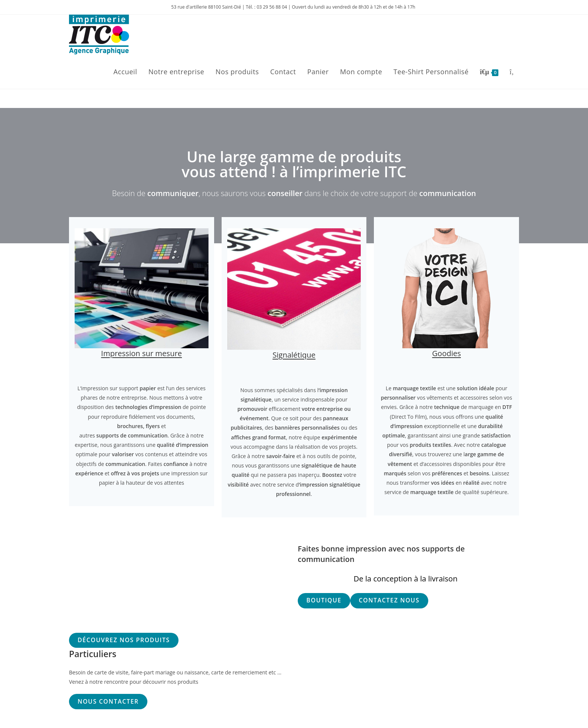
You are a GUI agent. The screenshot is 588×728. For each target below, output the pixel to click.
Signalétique (294, 355)
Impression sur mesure (142, 353)
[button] (324, 601)
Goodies (446, 353)
